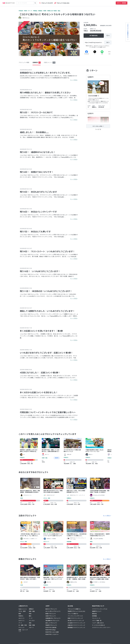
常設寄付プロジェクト (51, 625)
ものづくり (21, 621)
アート (20, 623)
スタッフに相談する (73, 614)
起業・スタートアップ (23, 631)
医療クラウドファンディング (75, 618)
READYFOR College (51, 630)
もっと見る (106, 516)
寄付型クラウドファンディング (76, 621)
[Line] (102, 52)
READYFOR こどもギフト (52, 634)
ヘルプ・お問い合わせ (98, 623)
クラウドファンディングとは (100, 609)
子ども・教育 (22, 611)
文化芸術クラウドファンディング (76, 623)
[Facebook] (87, 52)
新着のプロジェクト (51, 614)
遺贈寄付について (97, 611)
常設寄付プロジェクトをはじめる (76, 611)
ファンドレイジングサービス (75, 616)
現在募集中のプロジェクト (52, 621)
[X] (95, 52)
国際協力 (31, 609)
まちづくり (21, 618)
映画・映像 (32, 625)
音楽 (30, 623)
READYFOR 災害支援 (51, 628)
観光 (30, 616)
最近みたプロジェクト (51, 609)
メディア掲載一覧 (97, 621)
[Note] (109, 52)
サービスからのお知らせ (98, 625)
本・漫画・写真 (23, 625)
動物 (20, 614)
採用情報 (94, 616)
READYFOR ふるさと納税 (52, 632)
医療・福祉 (32, 611)
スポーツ (31, 628)
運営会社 (94, 614)
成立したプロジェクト (51, 623)
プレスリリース (96, 618)
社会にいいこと (23, 609)
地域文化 (21, 616)
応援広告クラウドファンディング (76, 625)
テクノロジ (32, 621)
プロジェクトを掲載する (74, 609)
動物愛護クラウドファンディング (76, 628)
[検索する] (35, 3)
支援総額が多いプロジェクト (53, 618)
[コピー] (108, 42)
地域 (30, 614)
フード (31, 618)
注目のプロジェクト (51, 616)
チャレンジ (21, 628)
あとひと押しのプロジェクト (53, 611)
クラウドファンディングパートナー (101, 628)
